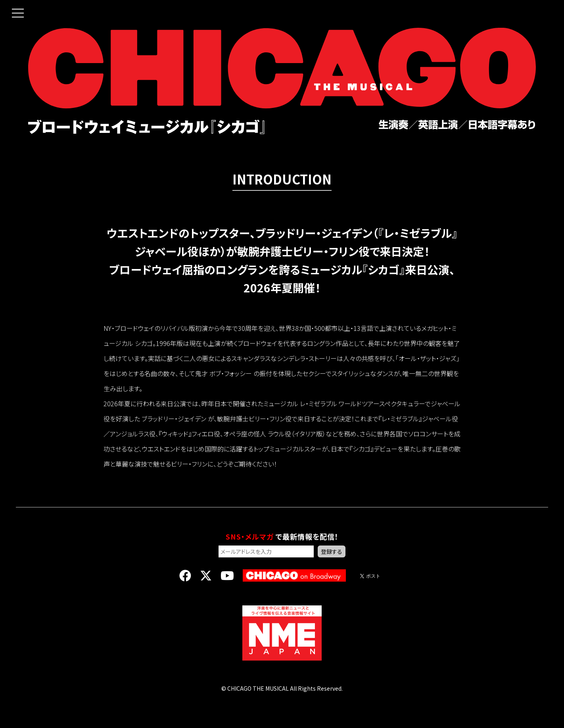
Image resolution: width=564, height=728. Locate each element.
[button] (12, 7)
